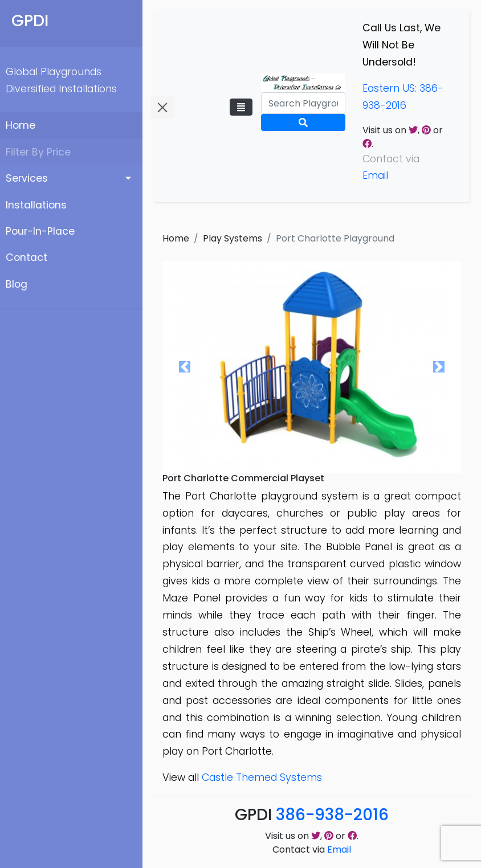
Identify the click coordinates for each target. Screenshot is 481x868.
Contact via (312, 849)
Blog (17, 284)
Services (27, 178)
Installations (36, 205)
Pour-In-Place (40, 231)
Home (21, 125)
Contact (27, 257)
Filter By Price (38, 152)
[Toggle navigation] (241, 107)
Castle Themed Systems (262, 777)
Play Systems (233, 238)
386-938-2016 (332, 815)
